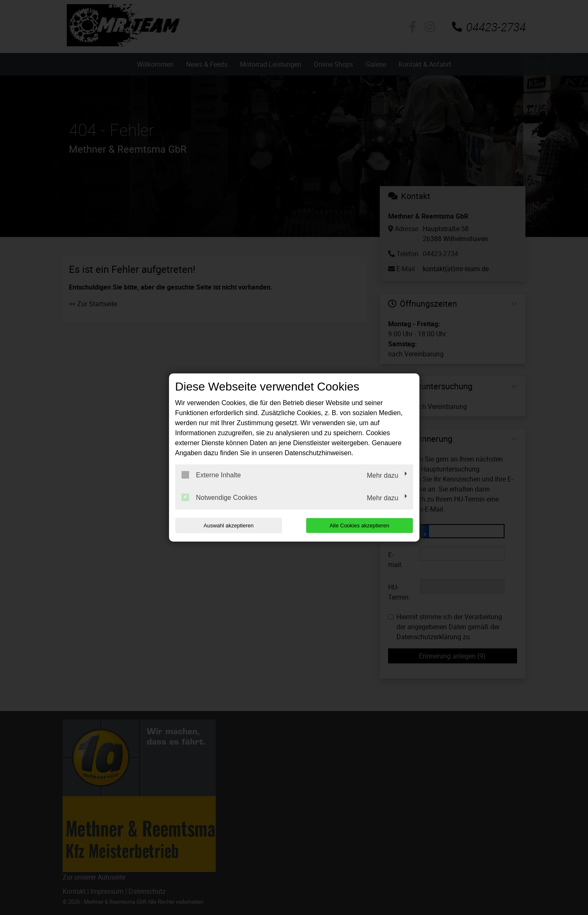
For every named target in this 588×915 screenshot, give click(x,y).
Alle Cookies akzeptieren (360, 526)
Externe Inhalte (211, 475)
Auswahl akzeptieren (229, 526)
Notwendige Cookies (220, 497)
